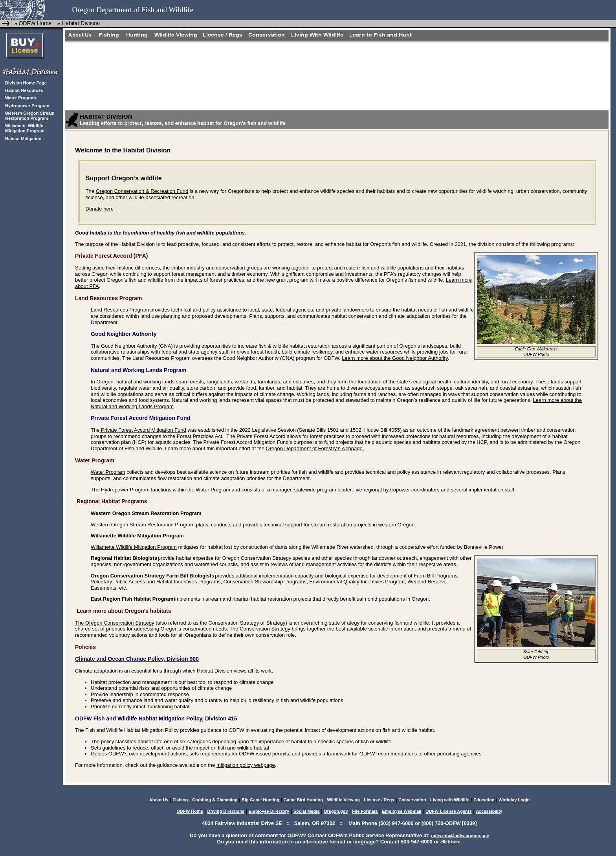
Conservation (412, 800)
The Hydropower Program (120, 490)
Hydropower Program (27, 106)
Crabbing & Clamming (215, 800)
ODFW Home (35, 23)
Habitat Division (80, 23)
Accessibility (489, 811)
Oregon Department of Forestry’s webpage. (315, 448)
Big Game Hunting (260, 800)
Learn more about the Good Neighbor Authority (395, 358)
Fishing (180, 800)
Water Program (20, 98)
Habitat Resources (24, 90)
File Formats (365, 811)
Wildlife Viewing (343, 800)
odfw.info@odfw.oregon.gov (460, 836)
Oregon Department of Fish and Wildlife (133, 10)
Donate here (100, 209)
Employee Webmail (401, 811)
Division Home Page (26, 83)
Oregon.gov (336, 811)
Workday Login (514, 800)
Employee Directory (269, 811)
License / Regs (379, 800)
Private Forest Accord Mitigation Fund (143, 430)
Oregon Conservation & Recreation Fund (142, 191)
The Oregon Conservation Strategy (115, 623)
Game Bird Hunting (303, 800)
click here (450, 842)
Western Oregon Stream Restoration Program (30, 116)
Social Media (307, 811)
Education (484, 800)
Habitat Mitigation (23, 139)
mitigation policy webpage (246, 765)
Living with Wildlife (450, 800)
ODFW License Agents (449, 811)
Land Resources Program (120, 310)
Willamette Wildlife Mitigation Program (25, 128)
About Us (159, 800)
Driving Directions (226, 811)
